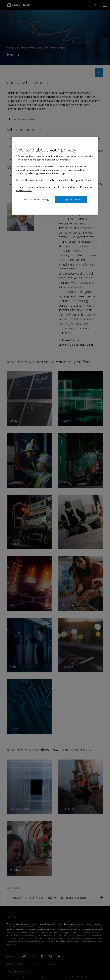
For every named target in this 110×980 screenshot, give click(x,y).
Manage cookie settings (37, 199)
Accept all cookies (71, 199)
